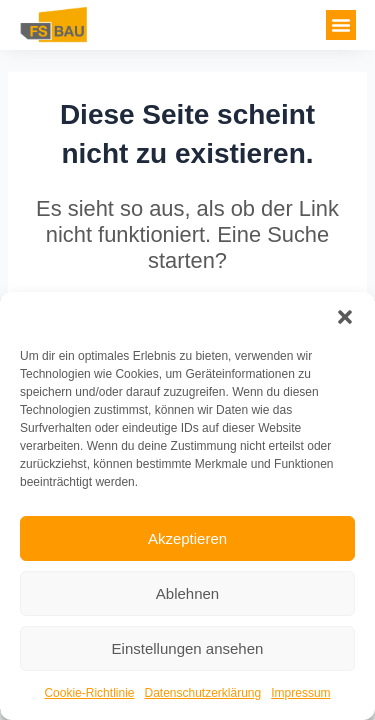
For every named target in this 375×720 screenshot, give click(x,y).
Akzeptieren (187, 538)
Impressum (300, 693)
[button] (345, 317)
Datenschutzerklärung (202, 693)
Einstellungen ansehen (188, 648)
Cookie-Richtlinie (89, 693)
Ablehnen (187, 593)
